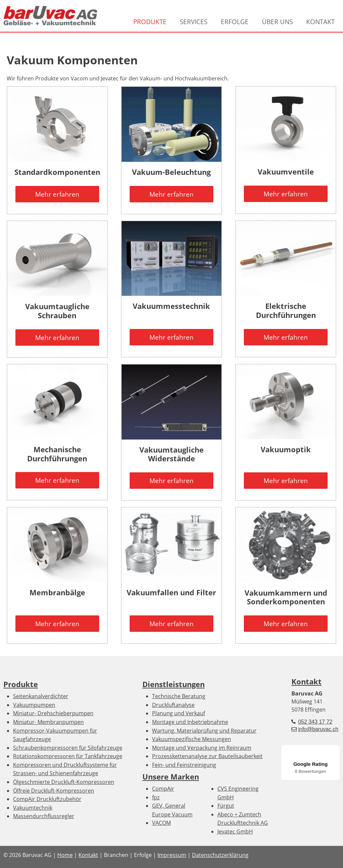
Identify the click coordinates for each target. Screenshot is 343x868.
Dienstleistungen (174, 684)
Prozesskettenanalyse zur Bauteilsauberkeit (207, 756)
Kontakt (306, 682)
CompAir (163, 789)
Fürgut (226, 806)
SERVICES (194, 22)
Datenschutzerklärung (220, 855)
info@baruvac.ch (318, 729)
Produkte (21, 684)
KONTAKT (320, 22)
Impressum (172, 855)
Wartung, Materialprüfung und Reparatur (204, 731)
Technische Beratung (179, 696)
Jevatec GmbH (235, 831)
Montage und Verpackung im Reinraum (202, 748)
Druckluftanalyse (173, 705)
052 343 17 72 (315, 722)
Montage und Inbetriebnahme (190, 722)
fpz (156, 797)
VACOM (161, 823)
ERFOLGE (235, 22)
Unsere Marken (171, 777)
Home (65, 855)
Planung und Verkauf (179, 713)
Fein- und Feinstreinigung (184, 765)
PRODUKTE (150, 22)
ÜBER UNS (277, 22)
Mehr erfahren (57, 194)
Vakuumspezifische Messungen (192, 739)
